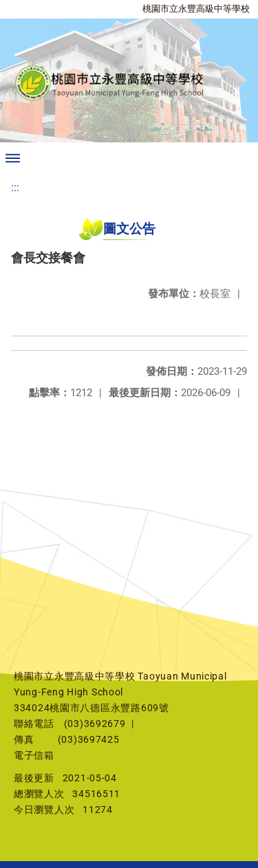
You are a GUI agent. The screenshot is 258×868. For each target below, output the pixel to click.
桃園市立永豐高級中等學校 (196, 9)
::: (15, 187)
